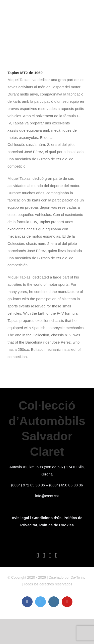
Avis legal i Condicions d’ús (36, 518)
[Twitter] (44, 555)
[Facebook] (38, 555)
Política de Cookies (57, 525)
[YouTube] (56, 555)
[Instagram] (50, 555)
